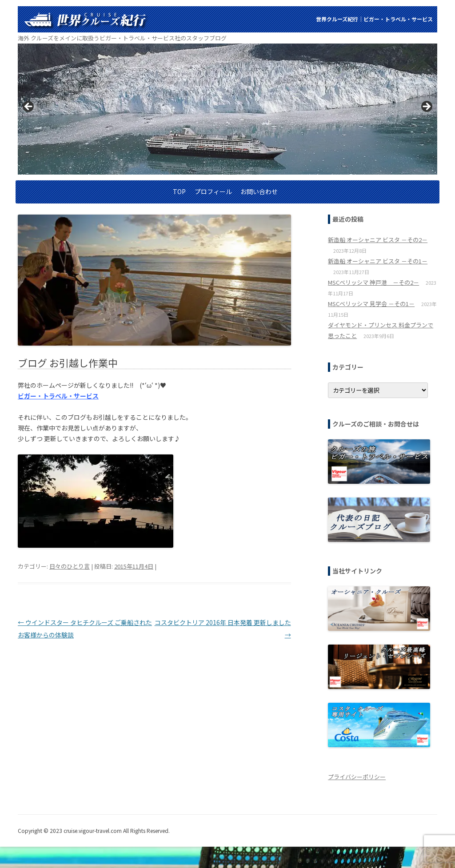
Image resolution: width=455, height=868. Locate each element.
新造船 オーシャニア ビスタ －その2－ (378, 240)
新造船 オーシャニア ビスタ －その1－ (378, 261)
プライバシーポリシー (357, 777)
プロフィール (213, 191)
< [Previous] (29, 107)
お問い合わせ (259, 191)
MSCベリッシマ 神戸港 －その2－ (373, 282)
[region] (227, 109)
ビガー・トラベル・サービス (58, 396)
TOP (179, 191)
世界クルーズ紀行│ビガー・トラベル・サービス (374, 19)
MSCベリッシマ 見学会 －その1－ (371, 304)
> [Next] (426, 107)
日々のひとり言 (70, 566)
